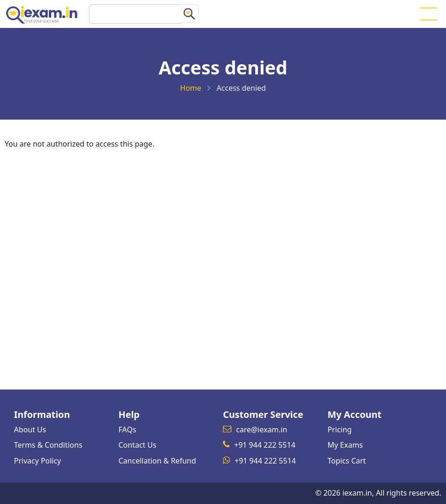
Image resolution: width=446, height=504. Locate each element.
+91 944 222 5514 (265, 445)
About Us (30, 430)
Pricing (340, 430)
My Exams (345, 445)
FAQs (128, 430)
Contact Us (138, 445)
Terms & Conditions (48, 445)
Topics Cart (347, 461)
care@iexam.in (262, 430)
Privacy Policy (37, 461)
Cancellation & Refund (158, 461)
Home (191, 88)
